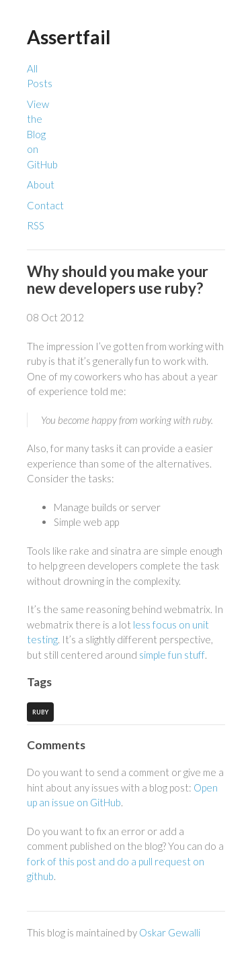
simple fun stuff (172, 655)
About (41, 184)
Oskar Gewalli (170, 932)
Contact (45, 205)
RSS (36, 225)
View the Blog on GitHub (42, 134)
